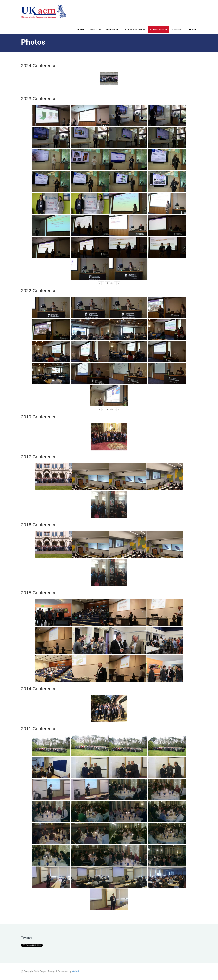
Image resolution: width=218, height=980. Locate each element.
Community (159, 29)
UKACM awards (134, 29)
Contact (178, 29)
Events (112, 29)
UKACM (95, 29)
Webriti (75, 971)
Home (81, 29)
